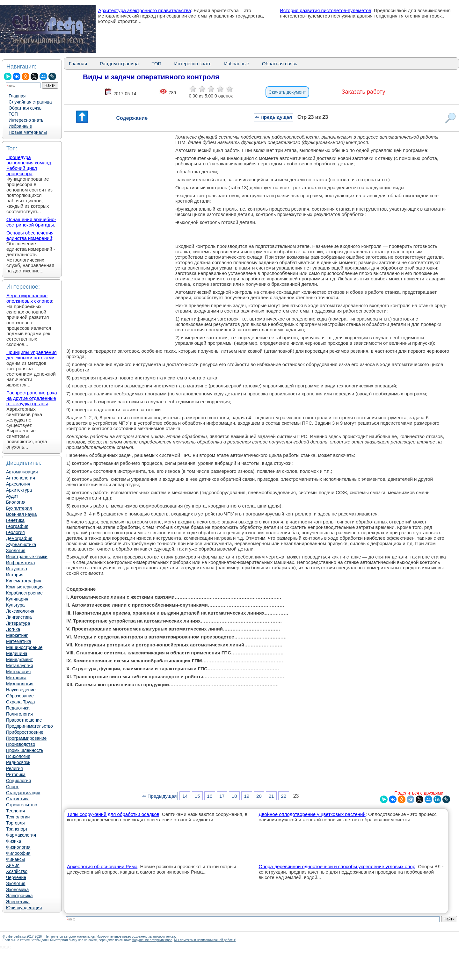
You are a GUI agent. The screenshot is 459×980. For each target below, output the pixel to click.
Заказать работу (364, 92)
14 (185, 796)
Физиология (18, 847)
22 (284, 796)
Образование (20, 696)
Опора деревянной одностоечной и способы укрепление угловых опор (337, 866)
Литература (18, 623)
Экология (16, 883)
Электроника (19, 896)
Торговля (15, 823)
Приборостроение (25, 732)
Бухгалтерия (19, 508)
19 (247, 796)
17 (222, 796)
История (15, 575)
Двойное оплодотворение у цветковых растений (312, 814)
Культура (15, 605)
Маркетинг (17, 635)
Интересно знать (26, 120)
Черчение (16, 877)
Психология (18, 756)
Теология (16, 811)
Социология (18, 781)
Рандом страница (119, 64)
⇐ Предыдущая (273, 117)
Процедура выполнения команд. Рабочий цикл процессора (29, 165)
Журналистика (21, 544)
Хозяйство (17, 871)
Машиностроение (24, 647)
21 (271, 796)
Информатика (20, 563)
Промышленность (25, 750)
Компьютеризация (25, 587)
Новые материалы (28, 132)
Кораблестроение (24, 593)
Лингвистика (19, 617)
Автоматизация (22, 472)
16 (210, 796)
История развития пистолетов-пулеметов (326, 10)
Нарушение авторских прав (152, 940)
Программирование (26, 738)
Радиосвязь (18, 762)
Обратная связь (25, 108)
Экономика (17, 890)
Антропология (21, 478)
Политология (19, 714)
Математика (19, 641)
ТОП (13, 114)
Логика (13, 629)
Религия (15, 768)
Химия (13, 865)
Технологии (18, 817)
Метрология (18, 672)
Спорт (12, 787)
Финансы (15, 859)
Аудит (12, 496)
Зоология (16, 551)
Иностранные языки (27, 557)
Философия (18, 853)
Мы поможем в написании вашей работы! (205, 940)
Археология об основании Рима (102, 866)
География (17, 526)
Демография (19, 538)
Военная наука (21, 514)
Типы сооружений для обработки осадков (113, 814)
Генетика (15, 520)
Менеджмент (19, 659)
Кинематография (24, 581)
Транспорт (17, 829)
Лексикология (20, 611)
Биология (16, 502)
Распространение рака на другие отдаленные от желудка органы (32, 398)
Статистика (18, 799)
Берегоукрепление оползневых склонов (29, 298)
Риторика (16, 775)
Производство (21, 744)
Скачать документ (287, 92)
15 (197, 796)
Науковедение (21, 690)
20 (259, 796)
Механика (16, 678)
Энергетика (18, 902)
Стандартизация (23, 793)
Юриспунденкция (24, 908)
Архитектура (19, 490)
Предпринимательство (29, 726)
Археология (18, 484)
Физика (14, 841)
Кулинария (17, 599)
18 (234, 796)
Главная (17, 96)
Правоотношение (24, 720)
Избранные (20, 126)
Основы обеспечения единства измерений (30, 235)
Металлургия (20, 666)
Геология (15, 532)
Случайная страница (30, 102)
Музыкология (20, 684)
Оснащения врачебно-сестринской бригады (31, 222)
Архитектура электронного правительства (145, 10)
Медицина (17, 653)
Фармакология (21, 835)
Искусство (17, 569)
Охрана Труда (21, 702)
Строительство (22, 805)
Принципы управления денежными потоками (32, 355)
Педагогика (18, 708)
